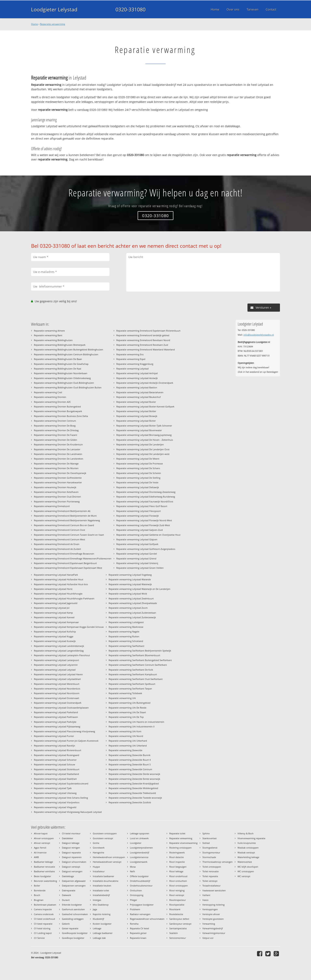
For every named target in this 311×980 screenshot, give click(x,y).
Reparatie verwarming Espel (131, 359)
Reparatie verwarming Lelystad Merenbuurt (57, 684)
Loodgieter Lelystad (54, 9)
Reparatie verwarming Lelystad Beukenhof (139, 397)
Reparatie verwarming (53, 24)
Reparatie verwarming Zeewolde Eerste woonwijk (134, 779)
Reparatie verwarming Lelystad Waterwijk (130, 584)
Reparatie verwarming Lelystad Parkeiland (56, 712)
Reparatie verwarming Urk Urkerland (128, 746)
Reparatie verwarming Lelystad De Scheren (139, 473)
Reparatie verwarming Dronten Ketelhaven (56, 492)
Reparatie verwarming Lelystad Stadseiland (56, 774)
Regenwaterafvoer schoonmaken (147, 919)
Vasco (205, 900)
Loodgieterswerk (139, 862)
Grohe (96, 843)
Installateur (99, 871)
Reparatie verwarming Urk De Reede (127, 708)
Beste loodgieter (42, 876)
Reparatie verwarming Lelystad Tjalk (53, 788)
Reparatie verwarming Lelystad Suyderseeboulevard (61, 783)
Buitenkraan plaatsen (45, 905)
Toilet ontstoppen (212, 867)
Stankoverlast (209, 838)
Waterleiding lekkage (248, 857)
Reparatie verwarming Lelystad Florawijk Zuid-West (143, 525)
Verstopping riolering (213, 905)
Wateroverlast (245, 862)
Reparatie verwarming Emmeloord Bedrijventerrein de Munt (65, 516)
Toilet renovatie (211, 871)
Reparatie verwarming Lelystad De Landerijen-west (143, 454)
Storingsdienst (210, 848)
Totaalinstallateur (211, 886)
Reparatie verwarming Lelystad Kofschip (55, 632)
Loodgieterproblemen (141, 848)
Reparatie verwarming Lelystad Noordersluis (57, 689)
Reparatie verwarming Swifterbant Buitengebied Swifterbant (140, 660)
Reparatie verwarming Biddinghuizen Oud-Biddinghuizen (64, 383)
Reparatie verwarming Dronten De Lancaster (57, 449)
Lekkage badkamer (103, 933)
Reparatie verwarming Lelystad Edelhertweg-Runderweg (146, 497)
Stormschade (209, 857)
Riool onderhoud (178, 876)
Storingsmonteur (211, 852)
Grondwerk (99, 848)
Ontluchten (136, 890)
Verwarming (209, 924)
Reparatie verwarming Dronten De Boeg (55, 426)
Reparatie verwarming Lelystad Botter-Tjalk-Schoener (144, 426)
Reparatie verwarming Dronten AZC (52, 402)
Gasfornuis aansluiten (73, 909)
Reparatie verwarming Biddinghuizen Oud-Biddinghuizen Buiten (68, 387)
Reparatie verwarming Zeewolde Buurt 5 (130, 764)
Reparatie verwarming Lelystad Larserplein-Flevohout (62, 655)
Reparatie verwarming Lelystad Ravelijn (55, 746)
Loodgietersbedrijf (140, 852)
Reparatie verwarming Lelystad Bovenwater (139, 430)
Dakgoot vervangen (72, 871)
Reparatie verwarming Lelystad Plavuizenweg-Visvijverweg (64, 731)
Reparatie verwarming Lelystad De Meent (138, 459)
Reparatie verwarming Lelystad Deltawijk (138, 487)
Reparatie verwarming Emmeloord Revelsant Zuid (142, 345)
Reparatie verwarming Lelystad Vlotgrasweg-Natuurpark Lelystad (68, 812)
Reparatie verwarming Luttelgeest (126, 622)
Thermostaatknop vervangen (218, 862)
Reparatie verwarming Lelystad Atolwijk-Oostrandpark (145, 383)
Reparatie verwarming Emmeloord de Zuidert (57, 549)
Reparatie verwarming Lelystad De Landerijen (140, 444)
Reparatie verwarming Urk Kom (125, 731)
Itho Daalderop (101, 905)
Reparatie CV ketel (139, 928)
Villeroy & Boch (246, 833)
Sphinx (206, 833)
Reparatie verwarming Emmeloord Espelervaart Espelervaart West (68, 568)
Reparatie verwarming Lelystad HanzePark (56, 575)
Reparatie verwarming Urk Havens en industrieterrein (136, 722)
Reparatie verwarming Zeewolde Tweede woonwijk (135, 798)
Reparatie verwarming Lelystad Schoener (55, 760)
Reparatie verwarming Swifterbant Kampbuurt (133, 674)
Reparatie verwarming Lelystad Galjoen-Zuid (140, 530)
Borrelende (40, 890)
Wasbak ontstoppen (248, 848)
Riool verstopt (177, 895)
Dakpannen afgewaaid (74, 881)
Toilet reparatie (210, 876)
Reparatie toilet (177, 833)
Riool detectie (177, 857)
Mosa (133, 867)
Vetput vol (208, 938)
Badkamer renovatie (44, 867)
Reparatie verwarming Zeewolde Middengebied (133, 788)
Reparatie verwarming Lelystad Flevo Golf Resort (142, 506)
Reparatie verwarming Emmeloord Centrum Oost (59, 530)
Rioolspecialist (177, 905)
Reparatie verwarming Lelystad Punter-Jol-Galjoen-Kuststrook (66, 741)
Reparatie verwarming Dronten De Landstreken (59, 459)
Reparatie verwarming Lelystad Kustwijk (55, 641)
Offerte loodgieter (139, 876)
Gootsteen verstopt (103, 838)
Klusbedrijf (98, 919)
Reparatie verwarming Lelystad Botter (136, 421)
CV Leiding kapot (43, 933)
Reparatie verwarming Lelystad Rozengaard (57, 755)
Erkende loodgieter (72, 905)
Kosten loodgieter (102, 924)
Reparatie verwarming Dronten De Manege (56, 464)
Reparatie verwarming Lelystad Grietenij (137, 563)
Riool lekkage (176, 871)
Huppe (96, 867)
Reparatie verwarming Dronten (50, 397)
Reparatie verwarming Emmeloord (52, 506)
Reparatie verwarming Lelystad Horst (53, 589)
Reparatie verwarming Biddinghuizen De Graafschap (61, 364)
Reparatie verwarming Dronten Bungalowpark (58, 411)
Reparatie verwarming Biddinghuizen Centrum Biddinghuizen (66, 354)
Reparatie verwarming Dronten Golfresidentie (58, 478)
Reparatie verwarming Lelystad (132, 369)
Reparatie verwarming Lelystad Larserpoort (56, 660)
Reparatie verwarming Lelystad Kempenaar (56, 622)
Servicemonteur (178, 938)
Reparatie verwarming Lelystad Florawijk (138, 516)
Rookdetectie (176, 914)
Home (35, 24)
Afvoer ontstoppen (44, 838)
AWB (36, 857)
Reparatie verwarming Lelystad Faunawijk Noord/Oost (145, 501)
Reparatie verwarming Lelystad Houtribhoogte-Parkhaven (64, 598)
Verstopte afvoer (211, 914)
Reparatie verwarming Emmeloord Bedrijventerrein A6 (62, 511)
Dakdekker (67, 838)
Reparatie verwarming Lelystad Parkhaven (56, 717)
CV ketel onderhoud (44, 919)
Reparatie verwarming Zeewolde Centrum (130, 769)
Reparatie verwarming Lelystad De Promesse (140, 464)
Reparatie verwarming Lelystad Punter (54, 736)
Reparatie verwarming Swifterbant (126, 646)
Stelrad (206, 843)
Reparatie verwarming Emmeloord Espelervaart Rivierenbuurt (148, 331)
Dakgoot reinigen (71, 848)
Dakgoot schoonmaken (74, 862)
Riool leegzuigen (178, 867)
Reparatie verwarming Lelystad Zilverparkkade (133, 603)
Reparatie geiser (138, 933)
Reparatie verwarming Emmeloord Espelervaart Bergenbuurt (65, 563)
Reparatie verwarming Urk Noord (126, 736)
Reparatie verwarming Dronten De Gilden (56, 440)
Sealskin (174, 933)
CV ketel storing (42, 928)
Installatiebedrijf (101, 895)
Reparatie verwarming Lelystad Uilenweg (55, 793)
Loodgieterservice (139, 857)
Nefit (132, 871)
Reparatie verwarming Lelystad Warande (130, 579)
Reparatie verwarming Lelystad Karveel (54, 617)
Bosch (37, 895)
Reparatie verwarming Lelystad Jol (52, 608)
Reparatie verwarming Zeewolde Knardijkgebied (134, 783)
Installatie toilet (101, 890)
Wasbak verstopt (246, 852)
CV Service (39, 938)
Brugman (39, 900)
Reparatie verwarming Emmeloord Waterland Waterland (146, 349)
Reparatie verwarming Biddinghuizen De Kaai (58, 369)
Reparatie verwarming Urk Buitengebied (130, 703)
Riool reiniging (177, 890)
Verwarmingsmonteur (214, 933)
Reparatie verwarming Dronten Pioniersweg (57, 501)
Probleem (135, 909)
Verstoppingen (210, 909)
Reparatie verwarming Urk (122, 698)
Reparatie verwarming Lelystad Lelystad (55, 670)
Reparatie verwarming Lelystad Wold (128, 594)
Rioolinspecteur (178, 900)
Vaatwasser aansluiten (214, 890)
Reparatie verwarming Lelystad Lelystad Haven (58, 674)
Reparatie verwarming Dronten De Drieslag (56, 430)
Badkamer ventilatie (44, 871)
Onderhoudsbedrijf (140, 881)
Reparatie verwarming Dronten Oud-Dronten (57, 497)
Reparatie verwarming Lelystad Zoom (128, 608)
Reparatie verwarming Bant (48, 335)
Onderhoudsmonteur (141, 886)
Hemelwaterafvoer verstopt (107, 862)
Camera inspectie (43, 909)
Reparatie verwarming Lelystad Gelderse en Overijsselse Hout (148, 535)
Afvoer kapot (41, 833)
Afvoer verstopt (42, 843)
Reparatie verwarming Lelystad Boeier (136, 402)
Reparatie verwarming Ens (130, 354)
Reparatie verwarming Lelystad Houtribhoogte (58, 594)
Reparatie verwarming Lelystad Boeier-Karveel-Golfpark (145, 407)
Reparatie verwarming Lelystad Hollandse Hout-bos (61, 584)
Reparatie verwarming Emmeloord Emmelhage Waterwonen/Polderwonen (73, 558)
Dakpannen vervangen (74, 886)
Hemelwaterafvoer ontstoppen (109, 857)
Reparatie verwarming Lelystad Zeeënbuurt (131, 598)
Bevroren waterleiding (45, 881)
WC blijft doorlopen (248, 867)
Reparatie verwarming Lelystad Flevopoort (139, 511)
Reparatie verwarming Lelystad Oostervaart (57, 698)
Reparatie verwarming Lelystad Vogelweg (130, 575)
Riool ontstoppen (179, 886)
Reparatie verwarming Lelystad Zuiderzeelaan (132, 613)
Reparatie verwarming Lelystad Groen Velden (140, 568)
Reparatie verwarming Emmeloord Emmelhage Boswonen (64, 554)
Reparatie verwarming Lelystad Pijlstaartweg (57, 726)
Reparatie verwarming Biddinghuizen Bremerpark (60, 345)
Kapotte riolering (102, 914)
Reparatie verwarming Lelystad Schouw (55, 764)
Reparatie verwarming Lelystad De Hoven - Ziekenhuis (145, 440)
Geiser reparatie (70, 928)
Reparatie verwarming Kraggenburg (135, 364)
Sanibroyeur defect (179, 919)
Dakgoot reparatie (71, 852)
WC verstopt (244, 876)
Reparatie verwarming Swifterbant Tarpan (130, 689)
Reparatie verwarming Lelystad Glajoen (137, 539)
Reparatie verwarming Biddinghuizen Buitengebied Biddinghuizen (69, 349)
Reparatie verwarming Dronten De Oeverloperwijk (60, 473)
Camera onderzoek (44, 914)
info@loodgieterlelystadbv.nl (259, 335)
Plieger (133, 900)
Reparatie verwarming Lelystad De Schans (138, 468)
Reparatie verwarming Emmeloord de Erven (57, 544)
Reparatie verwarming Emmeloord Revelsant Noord (143, 340)
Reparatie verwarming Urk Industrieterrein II (132, 726)
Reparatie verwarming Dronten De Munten (56, 468)
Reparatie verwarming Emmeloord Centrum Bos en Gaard (64, 525)
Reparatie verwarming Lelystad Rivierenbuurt (58, 750)
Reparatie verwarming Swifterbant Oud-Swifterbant (136, 679)
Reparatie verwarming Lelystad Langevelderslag (59, 651)
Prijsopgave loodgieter (142, 905)
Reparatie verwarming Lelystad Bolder (136, 411)
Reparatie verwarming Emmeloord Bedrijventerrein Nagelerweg (67, 520)
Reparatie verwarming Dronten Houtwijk (55, 487)
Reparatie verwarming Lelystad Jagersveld (56, 603)
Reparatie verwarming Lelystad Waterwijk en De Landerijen (139, 589)
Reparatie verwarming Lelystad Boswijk (137, 416)
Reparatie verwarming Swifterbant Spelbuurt (132, 684)
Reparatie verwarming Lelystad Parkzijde (55, 722)
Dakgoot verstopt (71, 867)
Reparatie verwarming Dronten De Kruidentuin (58, 444)
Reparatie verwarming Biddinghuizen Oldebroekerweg (62, 378)
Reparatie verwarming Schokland (126, 641)
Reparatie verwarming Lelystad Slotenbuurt (57, 769)
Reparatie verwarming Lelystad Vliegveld (55, 807)
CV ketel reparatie (43, 924)
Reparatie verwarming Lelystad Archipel (137, 373)
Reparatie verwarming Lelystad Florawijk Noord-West (144, 520)
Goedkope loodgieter (73, 938)
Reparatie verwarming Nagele (124, 632)
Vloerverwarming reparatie (251, 838)
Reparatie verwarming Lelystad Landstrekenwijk (59, 646)
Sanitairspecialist (178, 928)
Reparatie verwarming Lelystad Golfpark (137, 544)
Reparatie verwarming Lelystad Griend (136, 558)
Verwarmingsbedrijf (213, 928)
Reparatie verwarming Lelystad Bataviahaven (140, 392)
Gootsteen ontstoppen (105, 833)
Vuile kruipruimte (247, 843)
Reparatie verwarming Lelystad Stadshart (55, 779)
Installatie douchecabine (106, 881)
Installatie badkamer (103, 876)
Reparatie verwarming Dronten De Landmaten (58, 454)
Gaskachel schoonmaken (75, 914)
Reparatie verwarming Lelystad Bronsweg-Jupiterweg (144, 435)
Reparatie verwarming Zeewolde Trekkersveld (132, 793)
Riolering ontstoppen (180, 848)
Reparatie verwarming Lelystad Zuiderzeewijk (132, 617)
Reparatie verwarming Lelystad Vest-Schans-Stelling (61, 798)
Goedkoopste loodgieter (75, 933)
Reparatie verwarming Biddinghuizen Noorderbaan (61, 373)
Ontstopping (137, 895)
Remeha (134, 924)
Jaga (95, 909)
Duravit (66, 900)
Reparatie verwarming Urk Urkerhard (128, 741)
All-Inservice (40, 852)
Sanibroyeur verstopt (180, 924)
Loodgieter (136, 843)
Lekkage (97, 928)
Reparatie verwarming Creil (48, 392)
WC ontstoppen (246, 871)
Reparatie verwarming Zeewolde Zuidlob (130, 802)
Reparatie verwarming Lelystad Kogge (54, 636)
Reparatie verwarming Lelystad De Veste (137, 482)
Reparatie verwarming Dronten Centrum (55, 421)
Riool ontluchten (178, 881)
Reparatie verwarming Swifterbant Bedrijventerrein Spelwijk (140, 651)
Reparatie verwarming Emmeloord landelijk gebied (143, 335)
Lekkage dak (99, 938)
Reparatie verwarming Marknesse (126, 627)
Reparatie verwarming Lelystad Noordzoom (57, 693)
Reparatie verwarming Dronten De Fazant (56, 435)
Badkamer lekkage (43, 862)
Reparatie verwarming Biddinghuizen (53, 340)
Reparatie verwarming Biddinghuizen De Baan (58, 359)
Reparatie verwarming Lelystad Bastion (137, 387)
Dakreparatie (69, 890)
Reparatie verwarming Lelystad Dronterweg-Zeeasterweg (146, 492)
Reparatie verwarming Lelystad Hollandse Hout (59, 579)
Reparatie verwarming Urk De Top (126, 717)
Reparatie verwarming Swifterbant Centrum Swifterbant (138, 665)
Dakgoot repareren (72, 857)
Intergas (97, 900)
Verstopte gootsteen (213, 919)
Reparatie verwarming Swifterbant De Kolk (131, 670)
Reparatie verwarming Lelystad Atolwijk (137, 378)
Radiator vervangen (140, 914)
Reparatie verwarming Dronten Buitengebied (57, 407)
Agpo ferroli (40, 848)
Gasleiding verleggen (73, 919)
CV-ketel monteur (71, 833)
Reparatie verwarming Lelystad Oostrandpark (58, 703)
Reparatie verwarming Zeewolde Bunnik (130, 755)
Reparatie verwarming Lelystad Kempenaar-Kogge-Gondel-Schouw (69, 627)
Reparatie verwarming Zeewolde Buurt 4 (130, 760)
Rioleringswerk (177, 852)
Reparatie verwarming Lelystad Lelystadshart (57, 679)
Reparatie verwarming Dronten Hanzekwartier (58, 482)
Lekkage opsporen (140, 833)
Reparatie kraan (138, 938)
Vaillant (206, 895)
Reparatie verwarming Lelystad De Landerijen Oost (143, 449)
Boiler (37, 886)
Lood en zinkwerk (139, 838)
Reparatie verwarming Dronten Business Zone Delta (61, 416)
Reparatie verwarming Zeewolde (125, 750)
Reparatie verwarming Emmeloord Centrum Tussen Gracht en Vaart (69, 535)
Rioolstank (175, 909)
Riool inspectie (177, 862)
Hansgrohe (98, 852)
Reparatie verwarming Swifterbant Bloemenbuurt (134, 655)
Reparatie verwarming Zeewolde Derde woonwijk (134, 774)
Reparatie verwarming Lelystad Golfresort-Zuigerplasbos (146, 549)
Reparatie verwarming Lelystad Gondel (137, 554)
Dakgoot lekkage (71, 843)
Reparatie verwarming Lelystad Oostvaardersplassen (61, 708)
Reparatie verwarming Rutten (124, 636)
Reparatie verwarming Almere (49, 331)
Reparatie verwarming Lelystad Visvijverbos (57, 802)
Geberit (66, 924)
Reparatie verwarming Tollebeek (125, 693)
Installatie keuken (102, 886)
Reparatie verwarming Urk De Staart (127, 712)
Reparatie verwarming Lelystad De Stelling (138, 478)
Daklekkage (68, 876)
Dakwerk (66, 895)
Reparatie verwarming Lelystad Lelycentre (56, 665)
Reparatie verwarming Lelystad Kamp (53, 613)
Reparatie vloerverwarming (183, 843)
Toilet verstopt (210, 881)
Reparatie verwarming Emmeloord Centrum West (59, 539)
